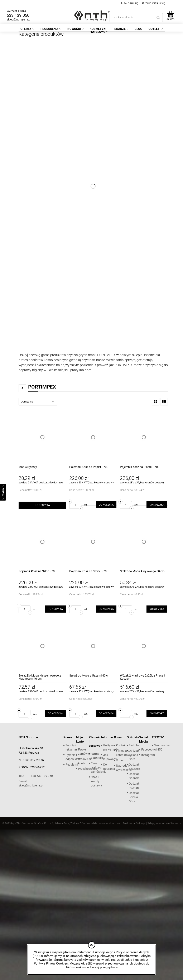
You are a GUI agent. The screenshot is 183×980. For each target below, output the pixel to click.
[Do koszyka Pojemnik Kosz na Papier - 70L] (106, 505)
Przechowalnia (88, 769)
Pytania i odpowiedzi (73, 757)
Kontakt (121, 745)
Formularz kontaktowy (124, 753)
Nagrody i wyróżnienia (124, 768)
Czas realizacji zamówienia (99, 767)
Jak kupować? (110, 757)
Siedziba (134, 745)
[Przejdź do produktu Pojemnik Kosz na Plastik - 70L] (144, 437)
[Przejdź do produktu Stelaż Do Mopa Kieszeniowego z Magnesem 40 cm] (42, 646)
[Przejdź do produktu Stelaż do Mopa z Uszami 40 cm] (93, 646)
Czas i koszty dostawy (96, 781)
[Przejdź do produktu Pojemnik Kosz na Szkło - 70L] (42, 542)
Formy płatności (97, 756)
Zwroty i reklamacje (73, 747)
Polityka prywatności (111, 747)
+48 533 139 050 (36, 776)
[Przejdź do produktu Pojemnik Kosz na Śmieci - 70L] (93, 542)
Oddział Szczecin (134, 767)
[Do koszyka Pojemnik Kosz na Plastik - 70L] (157, 505)
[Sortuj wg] (38, 402)
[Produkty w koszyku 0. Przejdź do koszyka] (171, 16)
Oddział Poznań (134, 786)
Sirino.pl (141, 823)
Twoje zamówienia (86, 752)
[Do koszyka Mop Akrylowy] (42, 505)
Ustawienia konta (85, 761)
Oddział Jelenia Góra (134, 797)
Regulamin (72, 765)
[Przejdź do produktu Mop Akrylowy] (42, 437)
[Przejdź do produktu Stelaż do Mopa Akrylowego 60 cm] (144, 542)
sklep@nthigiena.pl (19, 19)
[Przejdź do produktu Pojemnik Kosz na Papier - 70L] (93, 437)
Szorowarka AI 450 (162, 747)
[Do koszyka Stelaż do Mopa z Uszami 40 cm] (106, 714)
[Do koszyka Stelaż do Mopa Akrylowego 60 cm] (157, 609)
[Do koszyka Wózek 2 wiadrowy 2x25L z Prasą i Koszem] (157, 714)
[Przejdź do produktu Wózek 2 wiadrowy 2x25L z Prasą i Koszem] (144, 646)
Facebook (148, 749)
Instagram (148, 755)
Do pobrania (109, 767)
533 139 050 (18, 15)
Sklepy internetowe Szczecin (164, 823)
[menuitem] (27, 29)
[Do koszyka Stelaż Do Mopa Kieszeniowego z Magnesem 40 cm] (55, 714)
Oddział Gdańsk (134, 776)
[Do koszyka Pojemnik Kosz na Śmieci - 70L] (106, 609)
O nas (120, 760)
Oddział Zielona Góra (134, 755)
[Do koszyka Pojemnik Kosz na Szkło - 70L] (55, 609)
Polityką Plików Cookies (51, 963)
